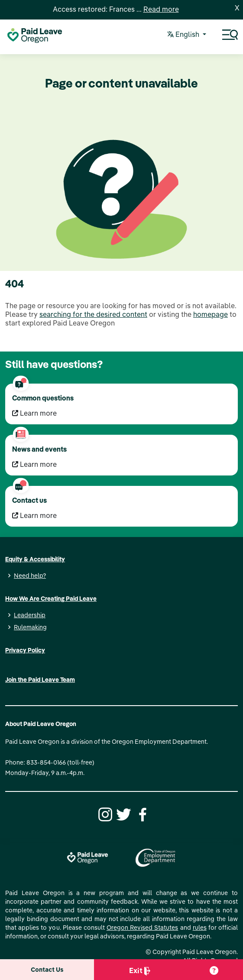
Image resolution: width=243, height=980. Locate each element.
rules (200, 928)
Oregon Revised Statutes (142, 928)
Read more (161, 9)
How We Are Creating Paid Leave (51, 599)
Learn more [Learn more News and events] (34, 464)
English (184, 35)
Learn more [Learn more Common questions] (34, 413)
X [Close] (237, 8)
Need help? (30, 576)
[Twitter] (123, 814)
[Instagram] (104, 814)
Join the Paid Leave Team (40, 680)
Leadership (30, 615)
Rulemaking (30, 627)
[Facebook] (141, 814)
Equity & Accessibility (35, 559)
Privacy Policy (25, 650)
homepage (211, 314)
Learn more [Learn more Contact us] (34, 515)
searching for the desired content (93, 314)
